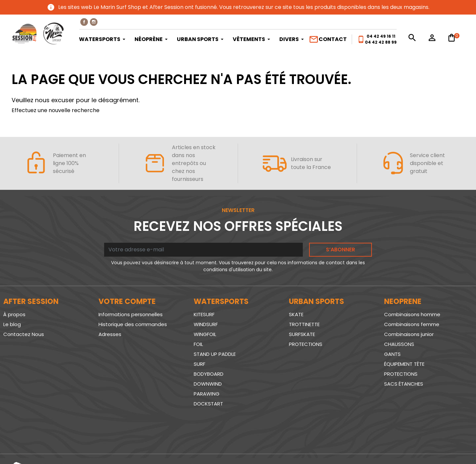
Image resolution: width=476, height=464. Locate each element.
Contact (328, 39)
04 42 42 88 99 (381, 42)
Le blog (12, 324)
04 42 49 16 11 (381, 36)
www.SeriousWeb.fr (447, 445)
